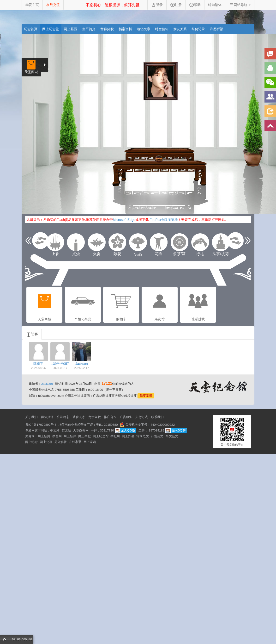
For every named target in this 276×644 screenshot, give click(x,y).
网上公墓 (46, 442)
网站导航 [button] (240, 5)
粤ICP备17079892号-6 (41, 425)
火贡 (97, 242)
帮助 (195, 5)
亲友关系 (180, 29)
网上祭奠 (44, 436)
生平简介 (89, 29)
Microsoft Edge (124, 220)
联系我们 (157, 417)
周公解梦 (60, 442)
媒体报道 (47, 417)
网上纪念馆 (101, 436)
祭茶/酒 (179, 242)
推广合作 (110, 417)
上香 (55, 242)
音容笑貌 (107, 29)
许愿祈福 (216, 29)
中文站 (55, 430)
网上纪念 (31, 442)
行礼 (200, 242)
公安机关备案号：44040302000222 (147, 425)
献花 (117, 242)
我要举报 (146, 396)
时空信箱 (162, 29)
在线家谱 (75, 442)
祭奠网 (57, 436)
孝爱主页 (32, 5)
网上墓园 (71, 29)
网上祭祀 (84, 436)
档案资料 (125, 29)
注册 (176, 5)
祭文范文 (172, 436)
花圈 (159, 242)
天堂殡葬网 (81, 430)
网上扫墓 (128, 436)
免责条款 (95, 417)
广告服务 (126, 417)
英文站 (66, 430)
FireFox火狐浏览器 (164, 220)
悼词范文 (143, 436)
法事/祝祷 (221, 242)
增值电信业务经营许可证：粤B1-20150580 (88, 425)
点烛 (76, 242)
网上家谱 (90, 442)
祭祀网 (115, 436)
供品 (138, 242)
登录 (157, 5)
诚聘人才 (79, 417)
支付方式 (142, 417)
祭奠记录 (198, 29)
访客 (32, 334)
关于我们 (31, 417)
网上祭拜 (70, 436)
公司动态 (63, 417)
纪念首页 (31, 29)
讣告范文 (157, 436)
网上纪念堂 (51, 29)
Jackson (47, 384)
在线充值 (53, 5)
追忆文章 (144, 29)
